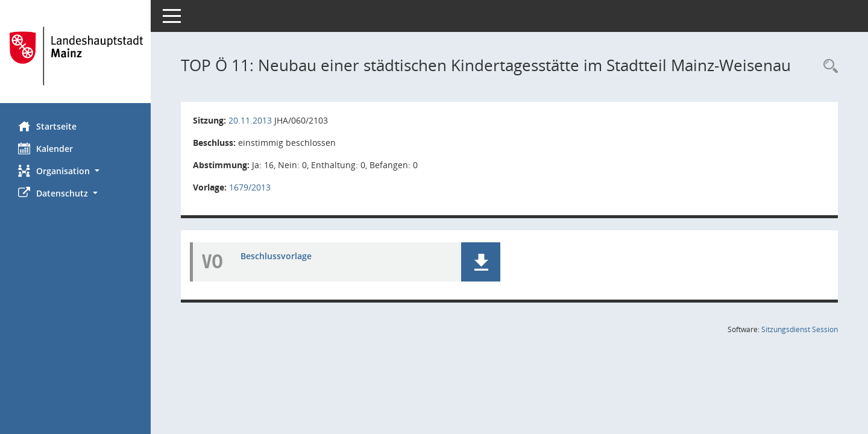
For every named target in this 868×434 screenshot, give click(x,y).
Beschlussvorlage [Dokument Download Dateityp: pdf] (276, 256)
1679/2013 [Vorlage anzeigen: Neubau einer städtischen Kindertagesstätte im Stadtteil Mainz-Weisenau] (250, 187)
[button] (75, 171)
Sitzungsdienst (800, 329)
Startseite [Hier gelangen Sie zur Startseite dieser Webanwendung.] (47, 126)
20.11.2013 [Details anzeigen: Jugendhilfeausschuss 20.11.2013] (250, 120)
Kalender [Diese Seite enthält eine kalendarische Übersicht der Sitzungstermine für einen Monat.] (46, 148)
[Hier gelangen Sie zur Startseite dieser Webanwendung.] (75, 56)
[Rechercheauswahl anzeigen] (828, 67)
